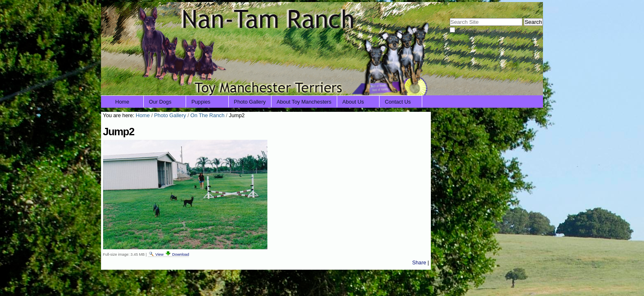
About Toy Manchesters (304, 102)
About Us (353, 102)
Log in (530, 7)
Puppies (201, 102)
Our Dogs (160, 102)
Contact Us (398, 102)
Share (419, 262)
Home (122, 102)
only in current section (482, 31)
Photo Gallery (250, 102)
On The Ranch (208, 115)
